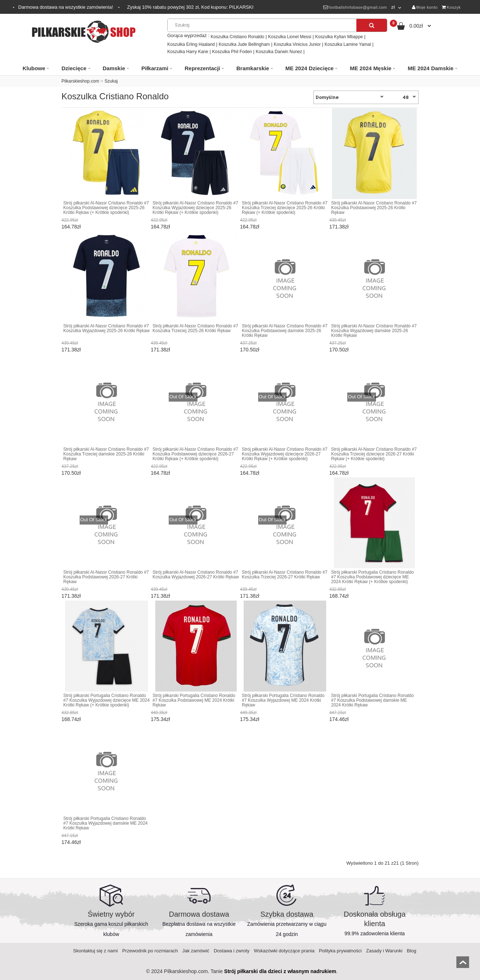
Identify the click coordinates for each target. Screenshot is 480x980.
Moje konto (425, 7)
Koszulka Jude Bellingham (244, 44)
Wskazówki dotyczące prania (284, 951)
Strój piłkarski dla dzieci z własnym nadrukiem (280, 971)
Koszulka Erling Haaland (191, 44)
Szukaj (111, 81)
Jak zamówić (196, 951)
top (463, 965)
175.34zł (161, 719)
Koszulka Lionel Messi (290, 37)
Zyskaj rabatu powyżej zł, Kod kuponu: (190, 7)
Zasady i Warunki (384, 951)
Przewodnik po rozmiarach (150, 951)
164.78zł (71, 227)
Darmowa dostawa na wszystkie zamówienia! (66, 7)
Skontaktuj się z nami (95, 951)
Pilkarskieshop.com (80, 81)
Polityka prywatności (340, 951)
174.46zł (339, 719)
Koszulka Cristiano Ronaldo (237, 37)
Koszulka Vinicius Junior (297, 44)
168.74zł (339, 596)
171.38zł (339, 227)
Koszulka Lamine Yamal (348, 44)
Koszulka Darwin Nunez (279, 52)
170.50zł (250, 350)
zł (393, 7)
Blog (412, 951)
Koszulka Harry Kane (188, 52)
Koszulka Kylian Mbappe (339, 37)
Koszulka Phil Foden (232, 52)
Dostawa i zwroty (232, 951)
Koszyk (451, 7)
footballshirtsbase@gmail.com (355, 7)
